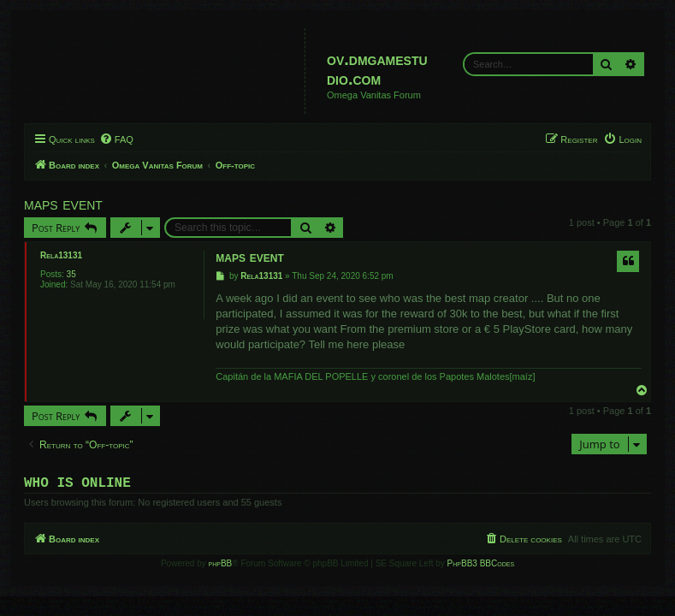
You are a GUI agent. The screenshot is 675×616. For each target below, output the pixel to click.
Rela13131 (61, 255)
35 (71, 274)
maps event (63, 204)
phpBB (221, 567)
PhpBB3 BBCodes (481, 567)
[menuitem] (116, 139)
